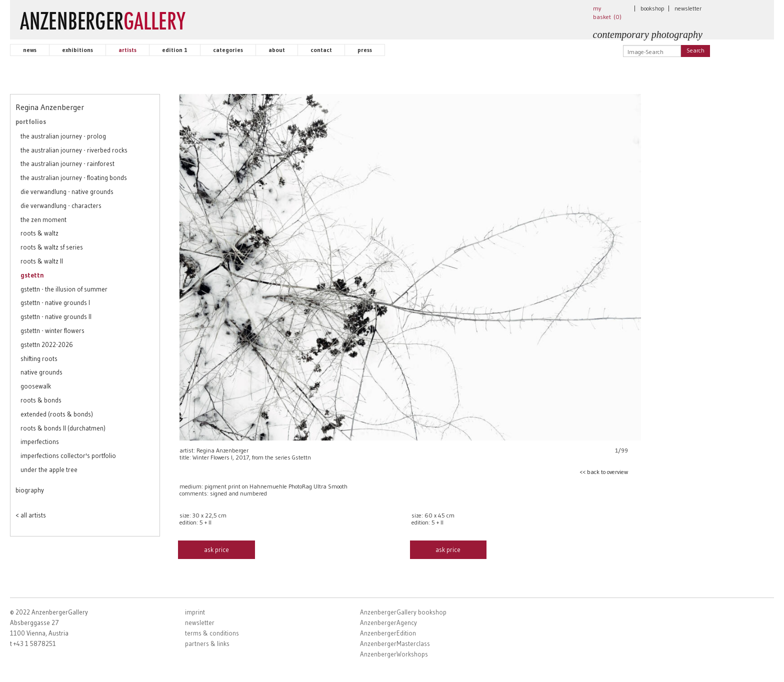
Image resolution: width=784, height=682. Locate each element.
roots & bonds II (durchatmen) (63, 428)
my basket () (607, 12)
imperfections (40, 441)
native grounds (41, 372)
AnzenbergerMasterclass (395, 643)
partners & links (207, 643)
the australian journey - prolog (63, 136)
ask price (216, 549)
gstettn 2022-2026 (47, 344)
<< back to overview (604, 472)
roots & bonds (41, 400)
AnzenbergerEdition (388, 633)
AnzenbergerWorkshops (394, 654)
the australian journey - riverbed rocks (74, 150)
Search (695, 50)
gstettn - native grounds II (56, 316)
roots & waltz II (42, 261)
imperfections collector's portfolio (68, 455)
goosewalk (36, 386)
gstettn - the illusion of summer (64, 289)
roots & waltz (39, 233)
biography (30, 490)
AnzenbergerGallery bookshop (403, 612)
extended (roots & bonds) (57, 414)
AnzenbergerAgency (388, 622)
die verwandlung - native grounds (67, 191)
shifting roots (39, 358)
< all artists (31, 515)
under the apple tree (49, 469)
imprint (195, 612)
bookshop (652, 8)
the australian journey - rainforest (67, 163)
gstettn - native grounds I (55, 302)
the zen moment (43, 219)
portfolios (31, 121)
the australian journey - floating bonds (74, 177)
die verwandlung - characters (61, 205)
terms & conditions (212, 633)
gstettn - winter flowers (52, 330)
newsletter (688, 8)
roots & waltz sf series (52, 247)
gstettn (32, 275)
